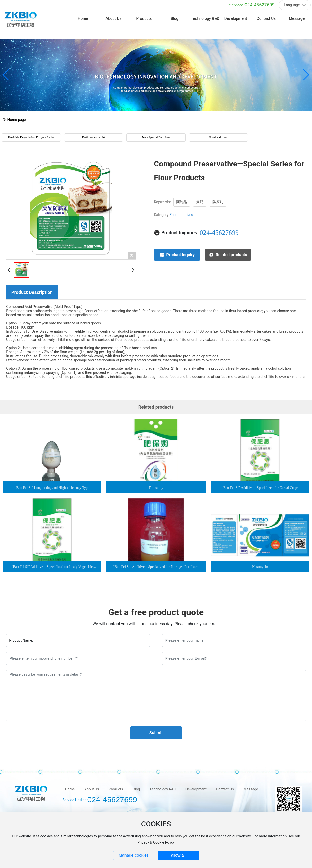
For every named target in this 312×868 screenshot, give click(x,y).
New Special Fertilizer (156, 131)
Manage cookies (134, 855)
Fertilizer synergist (94, 131)
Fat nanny (156, 482)
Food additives (219, 131)
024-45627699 (260, 9)
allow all (178, 855)
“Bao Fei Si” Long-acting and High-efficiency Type (52, 482)
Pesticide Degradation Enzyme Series (31, 131)
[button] (306, 69)
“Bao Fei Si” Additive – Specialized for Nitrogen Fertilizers (156, 561)
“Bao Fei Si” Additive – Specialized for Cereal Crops (260, 482)
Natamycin (260, 561)
